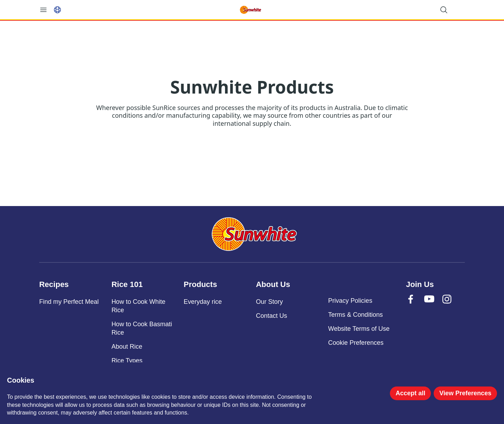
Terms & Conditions (356, 315)
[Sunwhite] (255, 234)
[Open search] (444, 10)
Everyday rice (203, 302)
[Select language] (57, 10)
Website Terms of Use (359, 329)
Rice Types (127, 361)
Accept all (410, 393)
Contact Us (271, 316)
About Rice (127, 347)
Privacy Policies (350, 301)
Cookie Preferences (356, 343)
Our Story (269, 302)
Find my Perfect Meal (69, 302)
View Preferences (465, 393)
